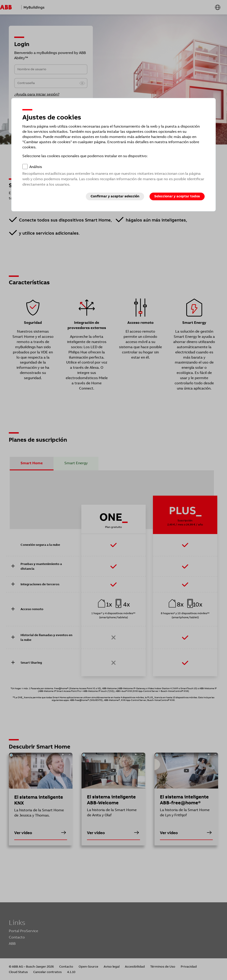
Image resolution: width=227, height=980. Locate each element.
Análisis (36, 167)
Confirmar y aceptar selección (115, 196)
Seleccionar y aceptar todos (177, 196)
